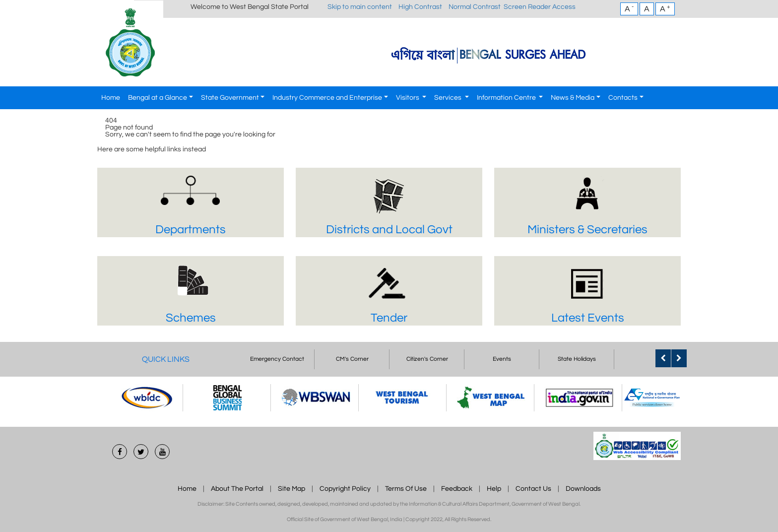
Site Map (292, 489)
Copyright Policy (345, 489)
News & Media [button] (573, 98)
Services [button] (449, 98)
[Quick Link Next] (679, 358)
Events (502, 359)
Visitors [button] (408, 98)
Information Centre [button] (507, 98)
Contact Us (533, 489)
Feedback (457, 489)
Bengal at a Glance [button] (158, 98)
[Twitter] (141, 452)
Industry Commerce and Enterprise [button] (327, 98)
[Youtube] (162, 452)
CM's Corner (352, 359)
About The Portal (237, 489)
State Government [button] (230, 98)
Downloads (583, 489)
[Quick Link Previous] (663, 358)
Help (494, 489)
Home (111, 98)
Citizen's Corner (427, 359)
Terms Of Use (406, 489)
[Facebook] (120, 452)
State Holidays (577, 359)
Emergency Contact (277, 359)
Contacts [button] (623, 98)
